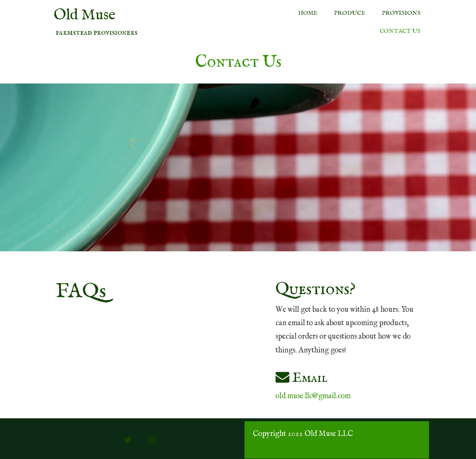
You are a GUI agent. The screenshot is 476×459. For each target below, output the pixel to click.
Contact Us (400, 31)
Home (308, 13)
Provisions (401, 13)
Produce (350, 13)
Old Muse (85, 16)
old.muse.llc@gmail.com (313, 396)
